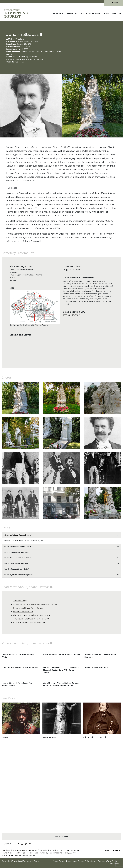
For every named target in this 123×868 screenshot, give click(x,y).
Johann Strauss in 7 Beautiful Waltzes (29, 622)
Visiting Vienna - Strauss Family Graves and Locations (35, 604)
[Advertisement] (61, 790)
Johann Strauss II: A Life (23, 612)
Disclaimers (71, 861)
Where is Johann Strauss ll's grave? (18, 575)
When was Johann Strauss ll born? (18, 535)
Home (108, 850)
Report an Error (105, 861)
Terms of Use (37, 850)
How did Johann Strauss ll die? (16, 569)
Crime (106, 13)
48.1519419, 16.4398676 (72, 315)
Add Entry (114, 864)
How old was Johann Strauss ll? (16, 563)
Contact (81, 861)
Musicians (58, 13)
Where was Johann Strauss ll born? (18, 547)
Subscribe (114, 3)
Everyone (117, 13)
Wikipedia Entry (20, 601)
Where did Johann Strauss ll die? (17, 558)
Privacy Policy (52, 850)
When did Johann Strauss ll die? (17, 552)
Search (116, 850)
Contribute (91, 861)
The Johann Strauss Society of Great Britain (31, 615)
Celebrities (72, 13)
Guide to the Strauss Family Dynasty (28, 608)
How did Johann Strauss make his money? (31, 619)
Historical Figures (90, 13)
